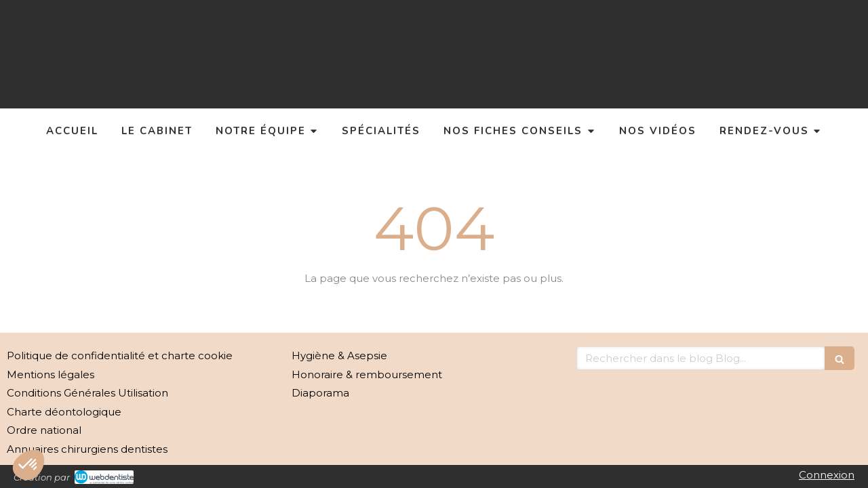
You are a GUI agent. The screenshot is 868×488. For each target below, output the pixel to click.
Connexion (827, 475)
